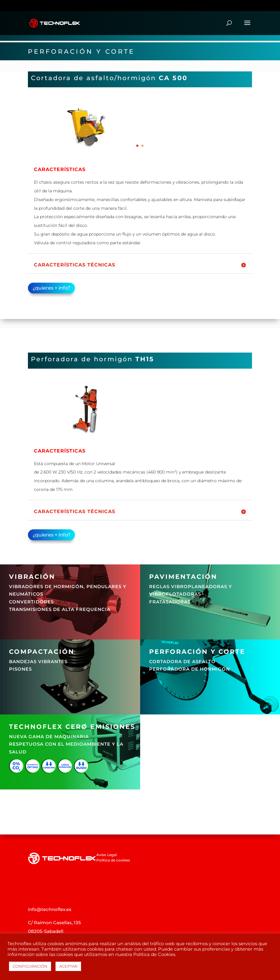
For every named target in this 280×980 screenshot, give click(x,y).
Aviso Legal (107, 855)
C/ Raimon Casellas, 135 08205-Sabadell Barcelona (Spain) (54, 931)
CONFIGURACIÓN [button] (30, 966)
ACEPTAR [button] (68, 966)
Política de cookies (113, 860)
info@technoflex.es (50, 909)
